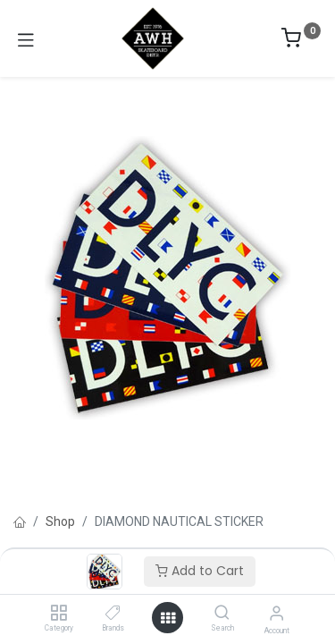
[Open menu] (168, 618)
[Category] (59, 614)
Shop (60, 521)
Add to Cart (200, 571)
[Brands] (113, 614)
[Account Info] (276, 613)
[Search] (222, 614)
